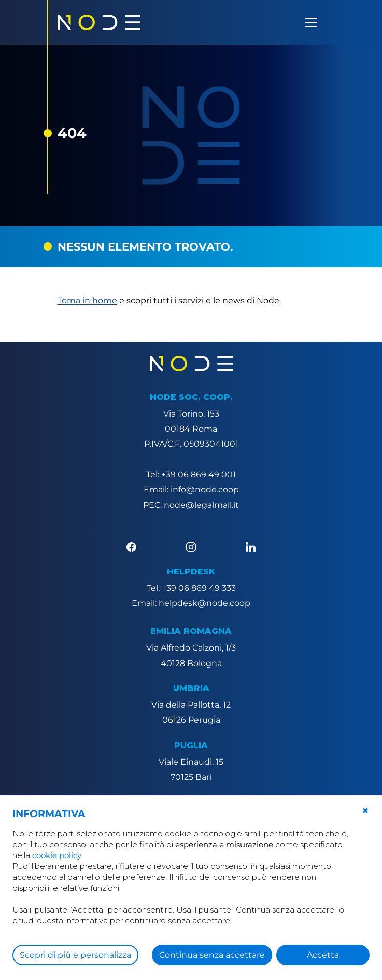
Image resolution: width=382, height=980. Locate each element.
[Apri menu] (311, 22)
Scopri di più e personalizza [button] (75, 955)
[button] (365, 811)
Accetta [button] (323, 955)
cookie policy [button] (57, 855)
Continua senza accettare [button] (212, 955)
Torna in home (87, 301)
